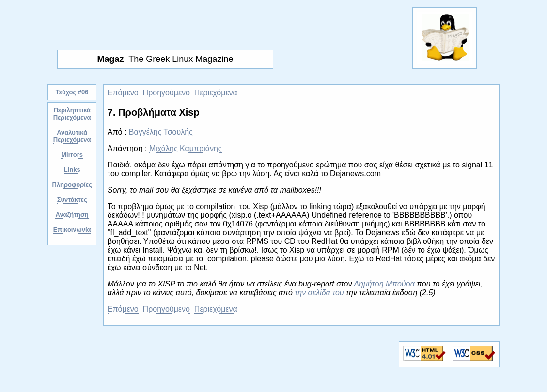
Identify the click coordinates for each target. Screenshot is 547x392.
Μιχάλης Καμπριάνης (186, 148)
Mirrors (72, 155)
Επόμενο (123, 93)
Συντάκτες (72, 200)
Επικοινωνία (72, 230)
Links (72, 170)
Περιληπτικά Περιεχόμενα (72, 114)
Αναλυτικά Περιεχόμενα (72, 136)
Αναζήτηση (72, 215)
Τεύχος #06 (72, 92)
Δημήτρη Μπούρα (384, 284)
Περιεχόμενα (216, 93)
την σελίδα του (319, 293)
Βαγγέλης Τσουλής (161, 132)
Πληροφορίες (72, 185)
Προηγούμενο (166, 93)
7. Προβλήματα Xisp (154, 112)
